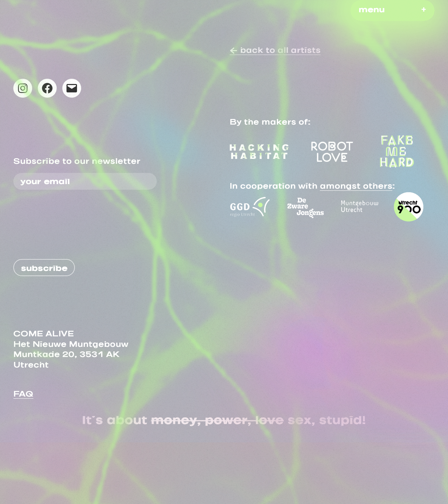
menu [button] (372, 8)
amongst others (356, 184)
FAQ (23, 392)
